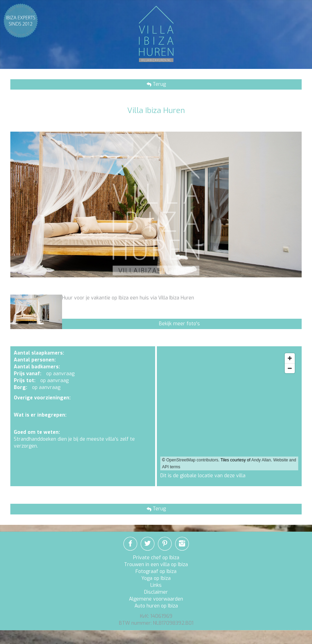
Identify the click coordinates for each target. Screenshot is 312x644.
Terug (159, 84)
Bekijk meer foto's (179, 324)
